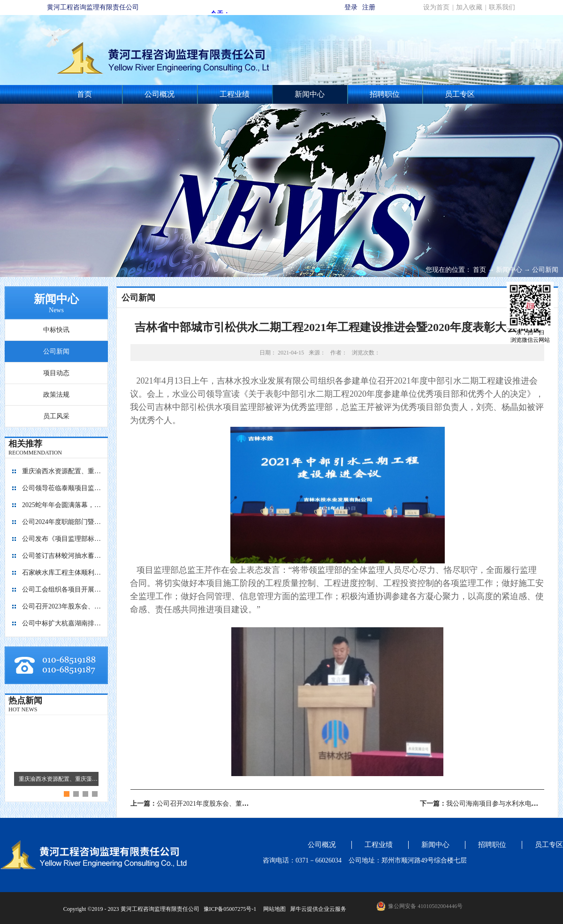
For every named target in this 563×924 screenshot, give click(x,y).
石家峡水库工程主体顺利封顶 (62, 573)
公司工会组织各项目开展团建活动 (62, 589)
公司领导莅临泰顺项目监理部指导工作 (62, 488)
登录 (351, 7)
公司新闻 (545, 270)
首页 (84, 94)
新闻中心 (509, 270)
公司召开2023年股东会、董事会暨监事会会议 (62, 606)
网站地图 (273, 909)
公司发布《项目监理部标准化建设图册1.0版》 (62, 539)
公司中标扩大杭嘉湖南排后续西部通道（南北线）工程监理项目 (62, 623)
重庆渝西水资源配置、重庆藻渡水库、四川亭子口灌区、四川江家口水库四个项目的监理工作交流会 (62, 471)
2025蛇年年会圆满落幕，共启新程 (62, 505)
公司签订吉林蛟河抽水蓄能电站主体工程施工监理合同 (62, 556)
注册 (369, 7)
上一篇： (213, 804)
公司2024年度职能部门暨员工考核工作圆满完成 (62, 522)
